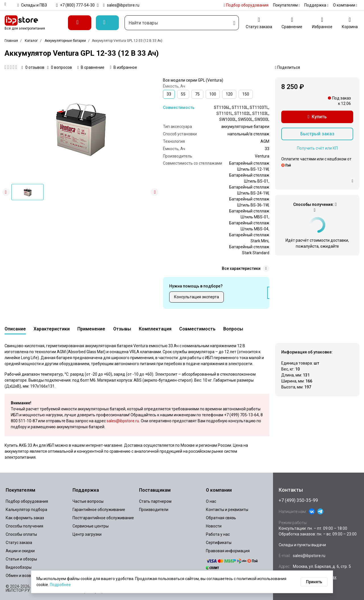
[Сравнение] (292, 23)
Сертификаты (219, 543)
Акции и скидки (20, 551)
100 (213, 94)
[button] (155, 192)
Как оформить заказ (25, 518)
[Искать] (234, 23)
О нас (211, 501)
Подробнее (60, 585)
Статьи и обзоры (21, 559)
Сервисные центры (91, 526)
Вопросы (233, 329)
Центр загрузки (87, 534)
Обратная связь (221, 518)
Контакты (291, 490)
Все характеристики (246, 269)
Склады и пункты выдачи (302, 545)
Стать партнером (155, 501)
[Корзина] (350, 23)
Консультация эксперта (197, 297)
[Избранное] (322, 23)
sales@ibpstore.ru (123, 421)
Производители (154, 510)
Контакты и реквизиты (227, 510)
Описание (15, 329)
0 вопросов (60, 67)
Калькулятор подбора (26, 510)
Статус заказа (19, 543)
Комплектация (155, 329)
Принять (314, 582)
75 (197, 94)
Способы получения (24, 526)
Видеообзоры (19, 567)
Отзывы (122, 329)
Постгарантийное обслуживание (103, 518)
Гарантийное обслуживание (99, 510)
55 (183, 94)
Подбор (246, 5)
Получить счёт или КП (317, 148)
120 (229, 94)
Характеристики (52, 329)
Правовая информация (228, 551)
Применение (91, 329)
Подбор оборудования (27, 501)
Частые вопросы (88, 501)
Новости (214, 526)
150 (246, 94)
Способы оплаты (21, 534)
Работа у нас (218, 534)
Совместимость (179, 107)
